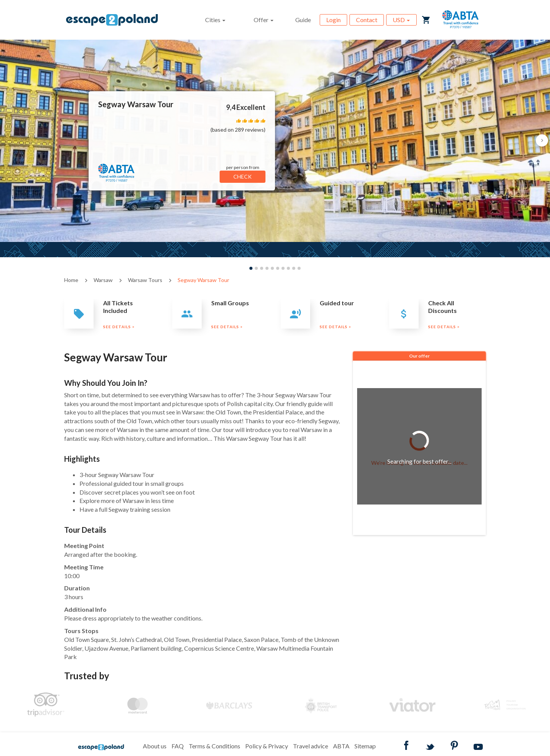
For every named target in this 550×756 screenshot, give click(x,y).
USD (401, 20)
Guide (303, 20)
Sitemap (365, 746)
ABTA (341, 746)
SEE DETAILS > (119, 327)
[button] (542, 140)
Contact (367, 20)
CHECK (243, 177)
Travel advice (311, 746)
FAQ (178, 746)
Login (333, 20)
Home (71, 280)
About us (155, 746)
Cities (215, 20)
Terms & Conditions (214, 746)
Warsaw (103, 280)
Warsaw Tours (145, 280)
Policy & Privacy (267, 746)
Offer (264, 20)
